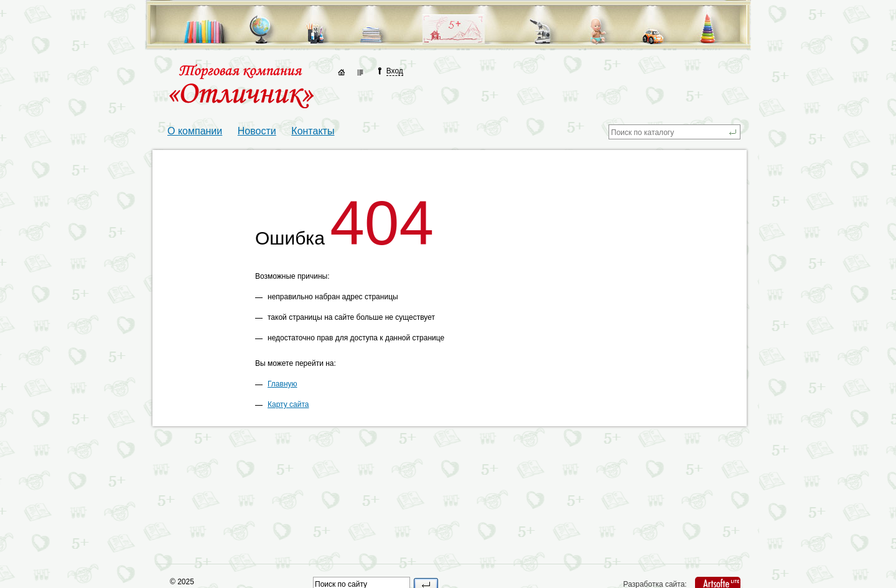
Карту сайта (288, 404)
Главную (282, 384)
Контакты (313, 131)
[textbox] (668, 132)
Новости (257, 131)
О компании (195, 131)
